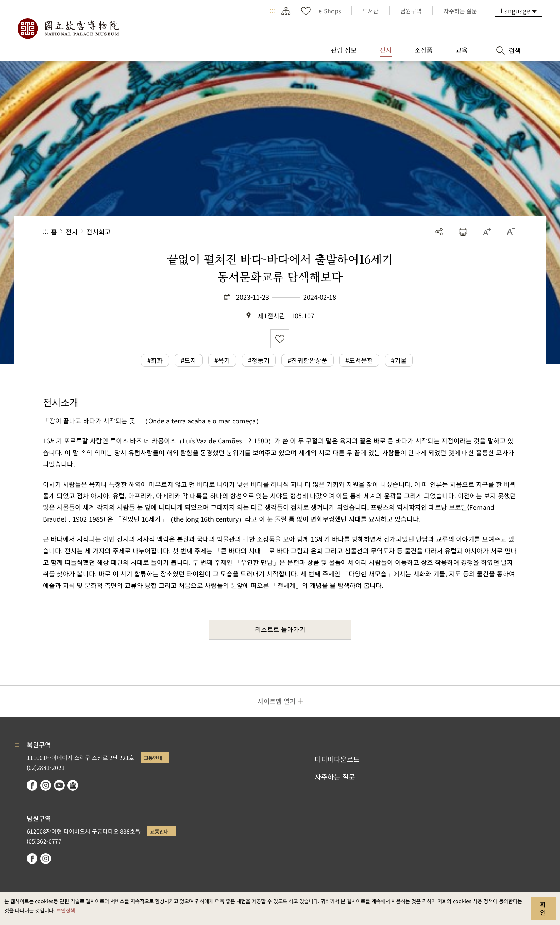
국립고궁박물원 (68, 29)
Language (515, 10)
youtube (59, 785)
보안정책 (66, 910)
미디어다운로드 (337, 759)
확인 (543, 908)
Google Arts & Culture (73, 785)
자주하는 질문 (335, 777)
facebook (32, 785)
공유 (439, 232)
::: (272, 11)
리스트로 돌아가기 (280, 629)
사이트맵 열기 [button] (277, 701)
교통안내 (153, 758)
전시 (72, 232)
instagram (46, 785)
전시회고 (99, 232)
